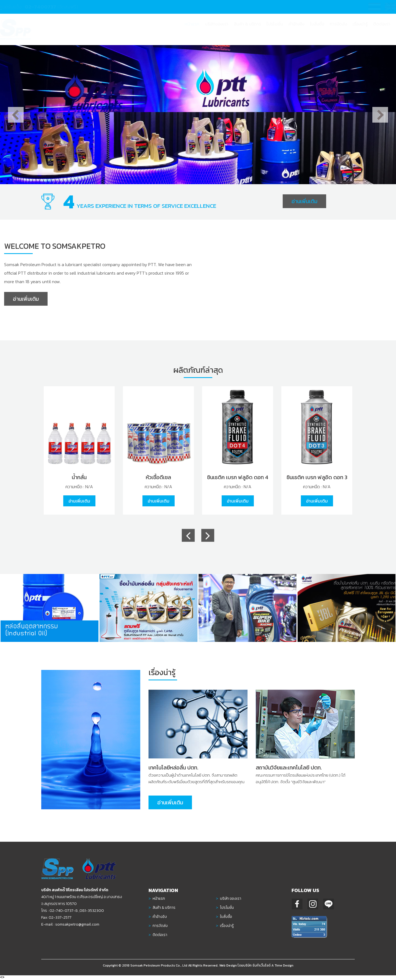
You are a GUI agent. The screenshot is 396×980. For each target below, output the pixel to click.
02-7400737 (46, 7)
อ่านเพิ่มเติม (304, 201)
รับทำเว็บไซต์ (262, 968)
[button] (247, 29)
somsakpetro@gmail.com (75, 924)
